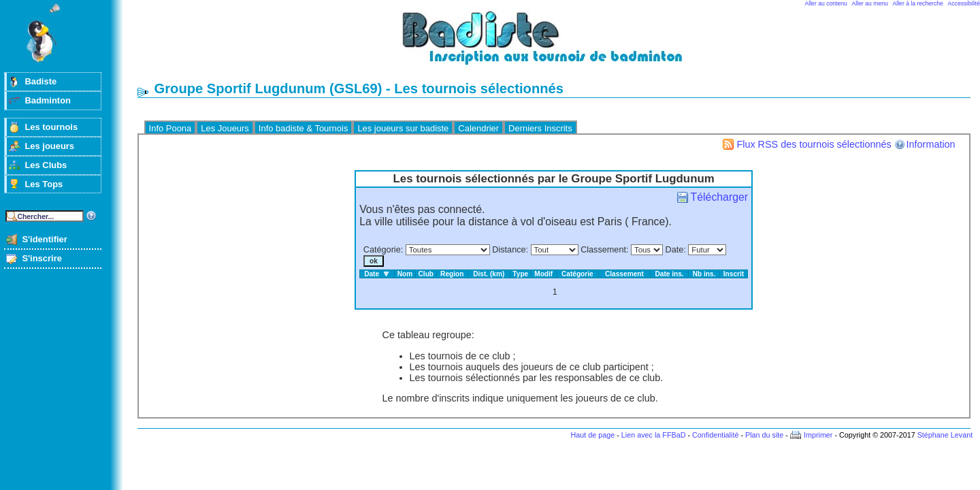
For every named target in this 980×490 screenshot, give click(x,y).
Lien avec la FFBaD (654, 435)
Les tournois (51, 127)
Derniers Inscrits (540, 128)
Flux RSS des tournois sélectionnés (814, 144)
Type (520, 274)
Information (931, 144)
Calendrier (478, 128)
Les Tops (44, 184)
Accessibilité (964, 3)
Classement (603, 250)
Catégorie (382, 250)
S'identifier (44, 239)
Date (675, 250)
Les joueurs (49, 146)
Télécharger (719, 197)
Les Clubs (46, 165)
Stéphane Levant (945, 435)
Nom (405, 274)
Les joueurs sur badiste (403, 128)
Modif (543, 274)
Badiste (40, 81)
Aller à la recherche (918, 3)
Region (452, 274)
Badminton (48, 100)
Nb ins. (704, 274)
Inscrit (734, 274)
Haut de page (592, 435)
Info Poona (170, 128)
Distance (509, 250)
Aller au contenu (826, 3)
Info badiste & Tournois (304, 128)
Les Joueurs (225, 128)
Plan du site (764, 435)
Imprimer (818, 435)
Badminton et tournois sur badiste (559, 45)
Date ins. (669, 274)
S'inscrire (42, 258)
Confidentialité (715, 435)
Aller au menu (870, 3)
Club (426, 274)
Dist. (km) (489, 274)
